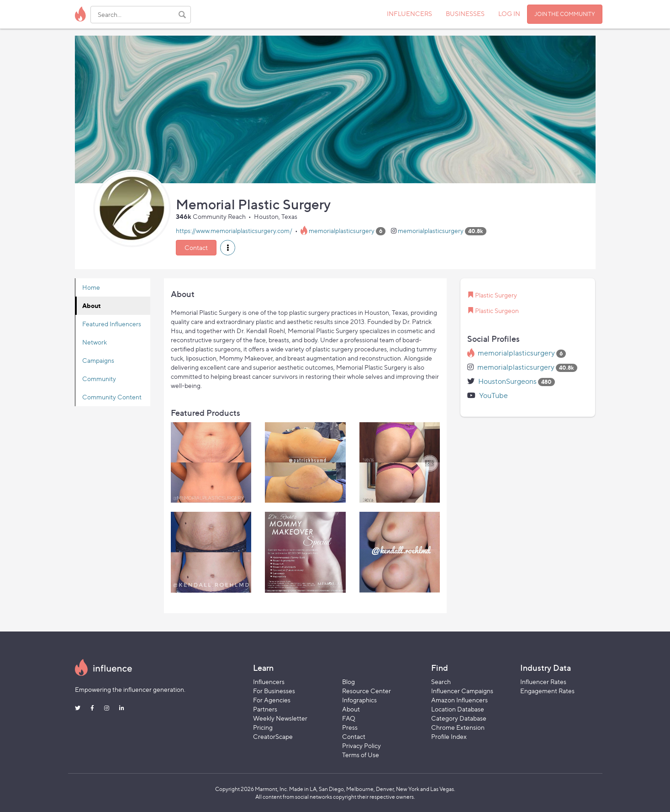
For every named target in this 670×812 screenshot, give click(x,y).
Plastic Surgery (496, 295)
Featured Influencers (112, 324)
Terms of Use (361, 755)
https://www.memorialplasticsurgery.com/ (234, 231)
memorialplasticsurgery (342, 231)
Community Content (112, 397)
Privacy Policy (361, 746)
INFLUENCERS (409, 13)
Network (95, 342)
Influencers (269, 682)
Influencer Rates (543, 682)
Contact (196, 247)
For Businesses (274, 691)
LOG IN (509, 13)
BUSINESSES (465, 13)
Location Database (458, 709)
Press (350, 727)
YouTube (493, 395)
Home (91, 287)
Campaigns (98, 360)
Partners (265, 709)
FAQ (349, 718)
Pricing (263, 727)
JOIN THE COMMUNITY (565, 14)
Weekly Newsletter (280, 718)
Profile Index (449, 736)
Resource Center (367, 691)
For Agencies (272, 700)
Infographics (359, 700)
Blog (348, 682)
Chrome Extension (458, 727)
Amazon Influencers (459, 700)
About (92, 305)
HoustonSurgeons (507, 381)
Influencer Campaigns (462, 691)
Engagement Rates (547, 691)
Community (99, 379)
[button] (228, 248)
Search (441, 682)
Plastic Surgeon (497, 310)
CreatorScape (273, 736)
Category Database (459, 718)
